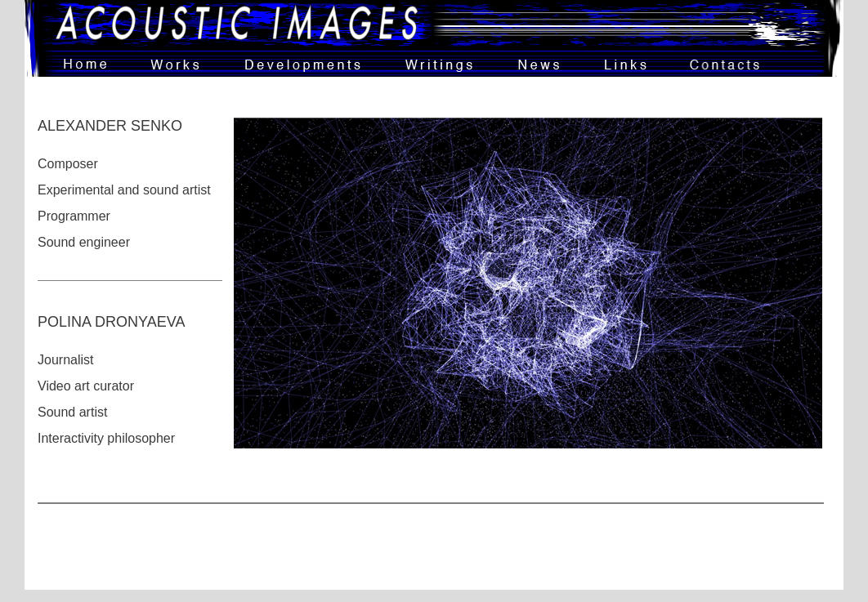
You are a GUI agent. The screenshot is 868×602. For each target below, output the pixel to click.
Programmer (74, 216)
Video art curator (86, 386)
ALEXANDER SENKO (110, 126)
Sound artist (72, 412)
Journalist (65, 360)
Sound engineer (84, 242)
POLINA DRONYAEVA (111, 322)
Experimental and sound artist (124, 190)
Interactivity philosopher (106, 438)
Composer (68, 164)
